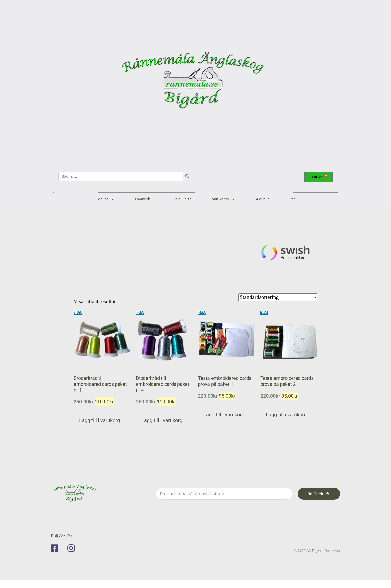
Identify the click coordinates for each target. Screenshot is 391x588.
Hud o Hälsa (181, 199)
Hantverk (143, 199)
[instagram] (73, 548)
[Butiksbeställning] (278, 297)
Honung (105, 199)
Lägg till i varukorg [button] (99, 420)
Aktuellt (262, 199)
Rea (292, 199)
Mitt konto (224, 199)
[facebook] (56, 548)
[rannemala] (195, 82)
